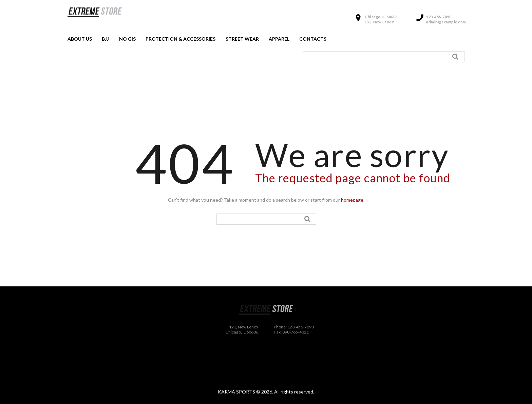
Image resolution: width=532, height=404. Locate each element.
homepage (352, 200)
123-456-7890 (439, 17)
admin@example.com (446, 22)
